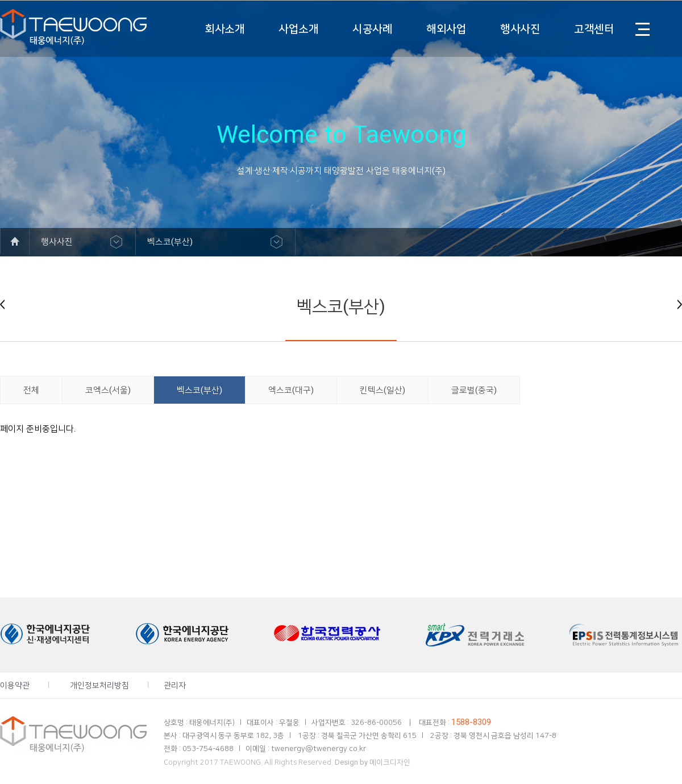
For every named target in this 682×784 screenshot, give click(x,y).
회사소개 (224, 29)
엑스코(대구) (291, 390)
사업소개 (298, 29)
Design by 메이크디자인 (373, 762)
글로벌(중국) (474, 390)
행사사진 (520, 29)
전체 (31, 390)
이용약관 (15, 685)
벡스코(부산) (199, 390)
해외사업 (446, 29)
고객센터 (594, 29)
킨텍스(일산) (382, 390)
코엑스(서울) (108, 390)
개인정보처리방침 (99, 685)
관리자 (175, 685)
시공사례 (372, 29)
